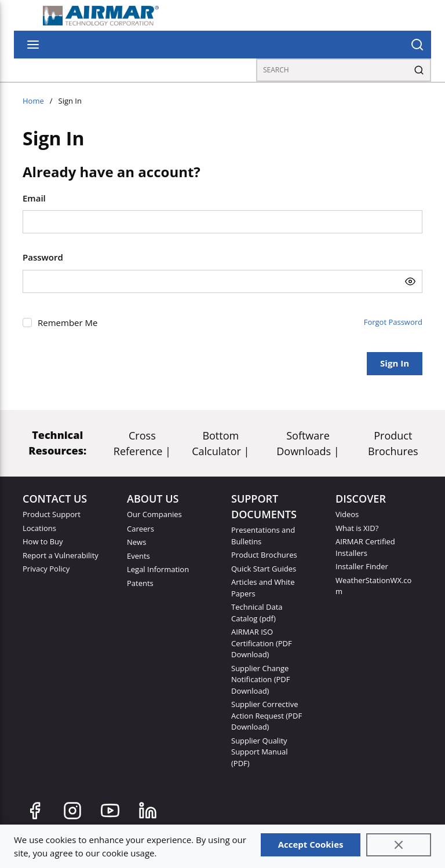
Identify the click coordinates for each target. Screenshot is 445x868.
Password (43, 257)
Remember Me (68, 323)
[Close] (399, 845)
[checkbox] (27, 323)
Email (34, 198)
